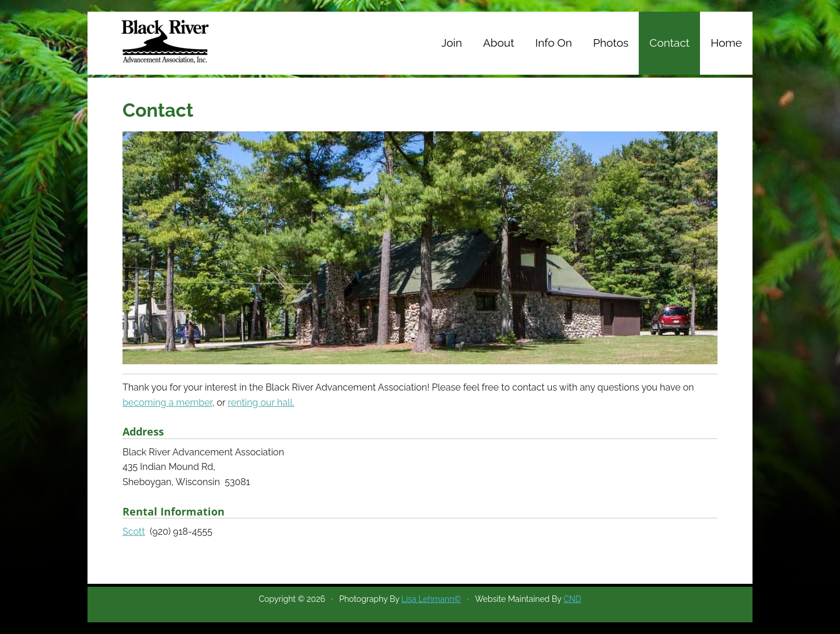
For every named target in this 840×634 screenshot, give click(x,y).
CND (572, 599)
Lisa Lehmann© (431, 599)
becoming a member (167, 403)
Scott (134, 532)
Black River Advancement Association (169, 41)
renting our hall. (261, 403)
